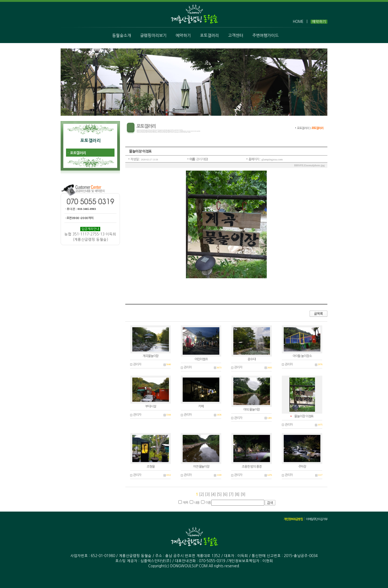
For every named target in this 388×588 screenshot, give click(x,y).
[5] (220, 494)
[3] (208, 494)
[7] (232, 494)
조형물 (150, 467)
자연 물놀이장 (201, 467)
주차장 (302, 467)
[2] (202, 494)
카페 (201, 406)
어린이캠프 (201, 359)
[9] (243, 494)
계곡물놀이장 (150, 356)
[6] (226, 494)
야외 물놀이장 (252, 410)
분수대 (252, 359)
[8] (238, 494)
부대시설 (150, 406)
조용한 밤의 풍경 (252, 467)
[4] (214, 494)
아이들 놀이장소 (302, 356)
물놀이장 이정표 (304, 416)
